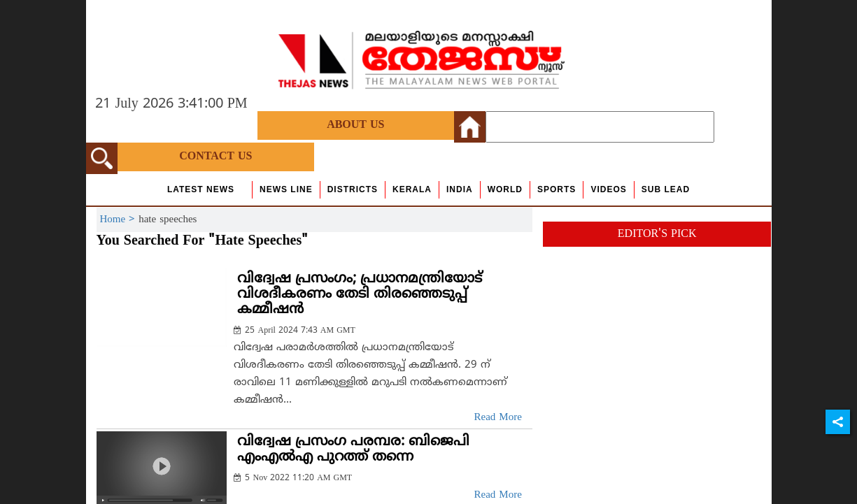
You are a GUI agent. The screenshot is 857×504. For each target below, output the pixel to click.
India (460, 189)
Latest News (201, 189)
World (505, 189)
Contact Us (215, 157)
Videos (608, 189)
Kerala (412, 189)
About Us (355, 125)
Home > (120, 220)
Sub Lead (666, 189)
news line (286, 189)
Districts (353, 189)
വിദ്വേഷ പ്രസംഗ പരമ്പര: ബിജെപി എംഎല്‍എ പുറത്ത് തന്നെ (353, 450)
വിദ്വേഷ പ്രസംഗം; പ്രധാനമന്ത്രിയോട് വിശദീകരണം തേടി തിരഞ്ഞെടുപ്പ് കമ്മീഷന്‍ (360, 295)
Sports (557, 189)
